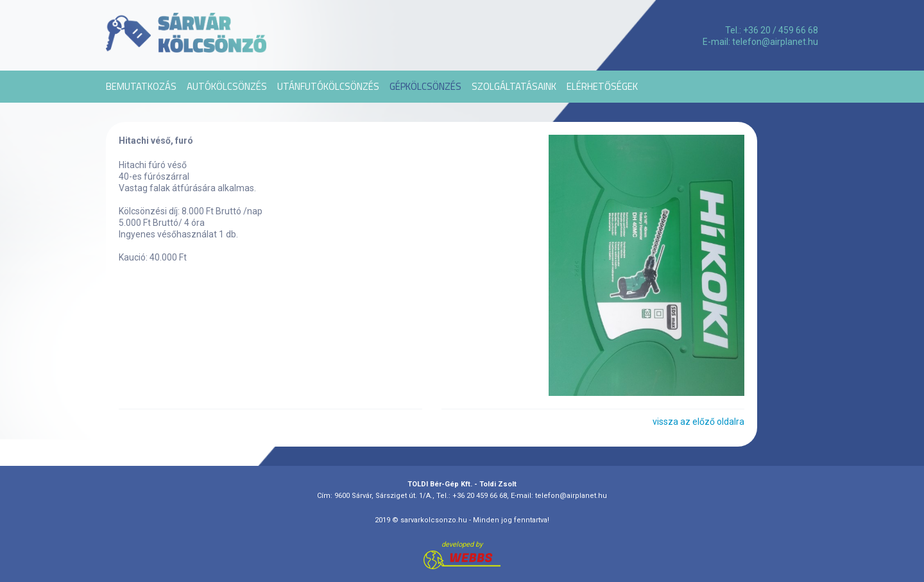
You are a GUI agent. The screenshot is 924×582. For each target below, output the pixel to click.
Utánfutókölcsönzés (328, 87)
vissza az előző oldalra (698, 422)
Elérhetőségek (602, 87)
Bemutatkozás (141, 87)
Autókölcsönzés (227, 87)
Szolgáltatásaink (514, 87)
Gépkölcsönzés (425, 87)
